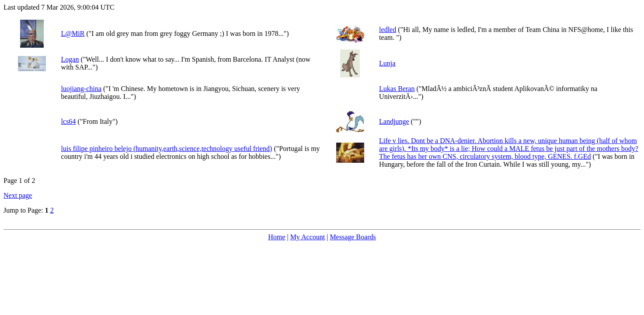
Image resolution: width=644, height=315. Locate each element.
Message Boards (353, 237)
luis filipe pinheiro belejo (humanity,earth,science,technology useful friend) (167, 149)
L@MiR (73, 33)
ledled (388, 30)
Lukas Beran (397, 89)
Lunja (387, 63)
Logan (70, 59)
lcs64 (69, 121)
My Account (308, 237)
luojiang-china (81, 89)
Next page (18, 195)
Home (277, 237)
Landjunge (394, 121)
